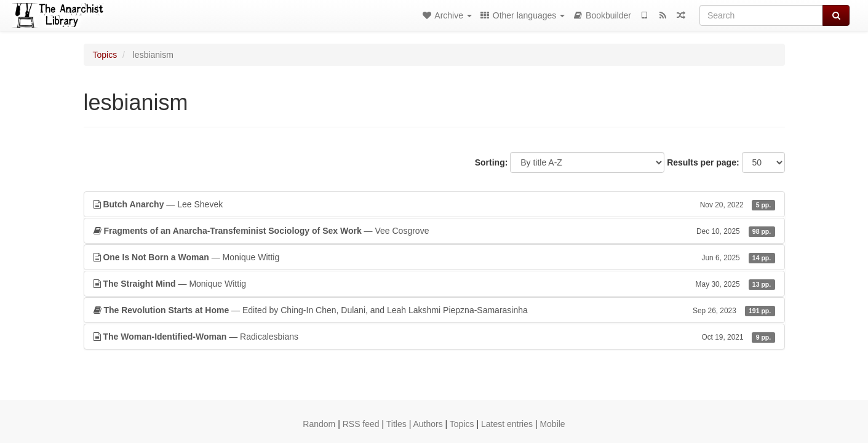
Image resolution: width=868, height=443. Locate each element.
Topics (105, 55)
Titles (396, 424)
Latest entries (507, 424)
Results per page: (703, 162)
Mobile (552, 424)
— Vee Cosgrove (434, 231)
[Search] (761, 15)
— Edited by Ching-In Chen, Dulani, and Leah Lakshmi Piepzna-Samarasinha (434, 310)
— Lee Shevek (434, 204)
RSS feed (361, 424)
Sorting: (492, 162)
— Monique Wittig (434, 257)
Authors (428, 424)
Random (319, 424)
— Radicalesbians (434, 337)
